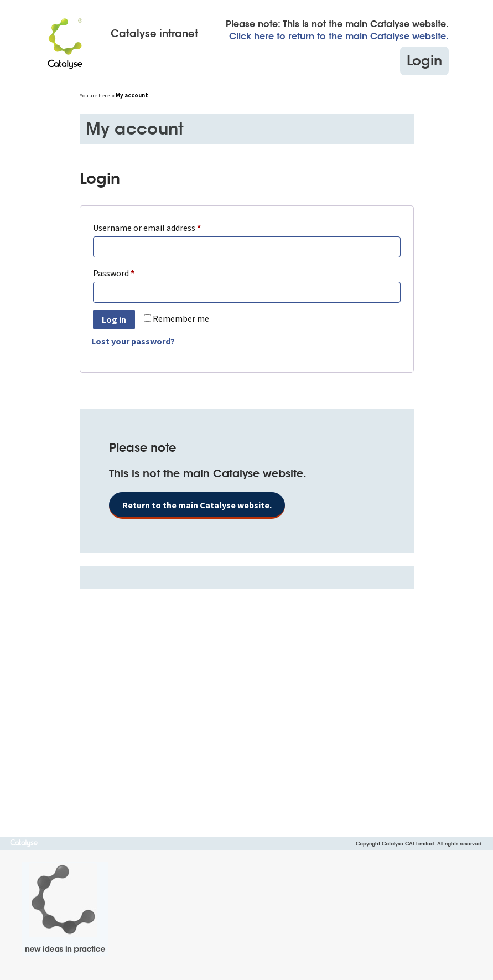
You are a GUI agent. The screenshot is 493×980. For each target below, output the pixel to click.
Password (130, 271)
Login (424, 61)
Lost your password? (133, 341)
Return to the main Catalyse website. (197, 505)
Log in (114, 319)
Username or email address (163, 226)
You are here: (95, 96)
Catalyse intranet (154, 34)
